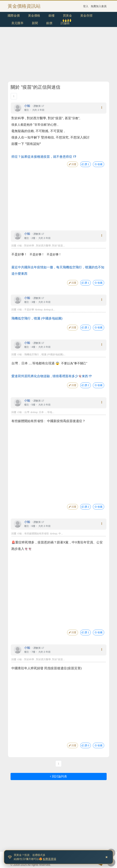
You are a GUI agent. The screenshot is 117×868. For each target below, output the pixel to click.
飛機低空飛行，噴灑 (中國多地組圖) (37, 318)
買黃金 (67, 16)
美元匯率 (18, 23)
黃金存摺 (86, 16)
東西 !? (87, 376)
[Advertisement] (59, 55)
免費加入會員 (99, 6)
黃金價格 (34, 16)
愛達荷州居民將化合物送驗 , (45, 376)
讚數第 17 (39, 106)
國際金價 (14, 16)
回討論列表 (58, 776)
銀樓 (51, 16)
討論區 (65, 23)
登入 (86, 6)
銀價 (49, 23)
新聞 (35, 23)
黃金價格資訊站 (24, 6)
